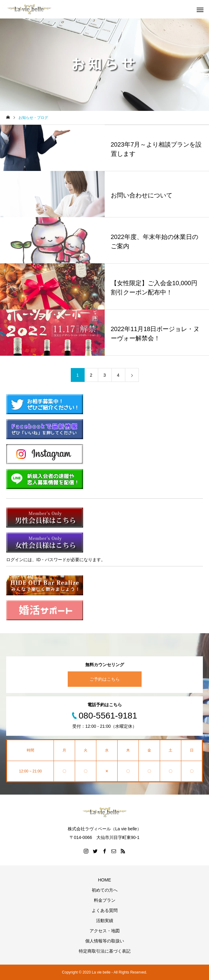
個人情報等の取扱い (105, 941)
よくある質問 (105, 910)
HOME (105, 880)
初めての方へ (105, 890)
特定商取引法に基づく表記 (105, 951)
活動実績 (105, 921)
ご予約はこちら (105, 679)
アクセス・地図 (105, 931)
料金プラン (105, 900)
